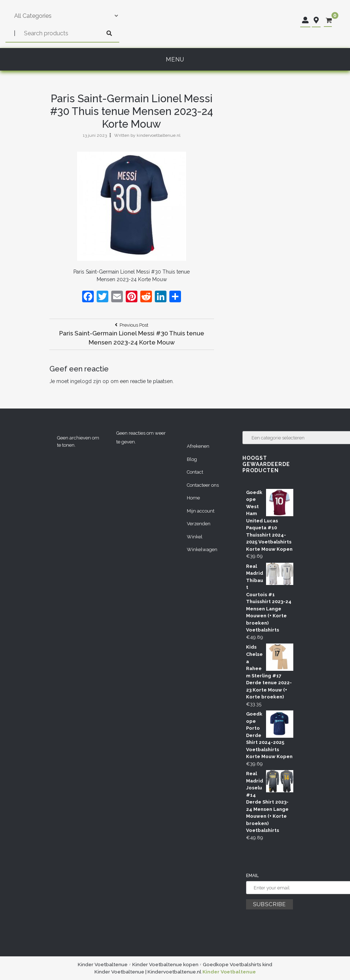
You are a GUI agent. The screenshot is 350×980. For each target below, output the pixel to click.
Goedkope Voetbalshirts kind (238, 964)
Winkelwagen (202, 549)
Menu (175, 59)
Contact (195, 472)
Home (193, 498)
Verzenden (199, 524)
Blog (192, 459)
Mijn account (201, 511)
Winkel (195, 537)
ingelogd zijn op (90, 381)
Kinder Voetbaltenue (103, 964)
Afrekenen (198, 446)
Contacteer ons (203, 485)
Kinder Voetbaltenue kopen (165, 964)
